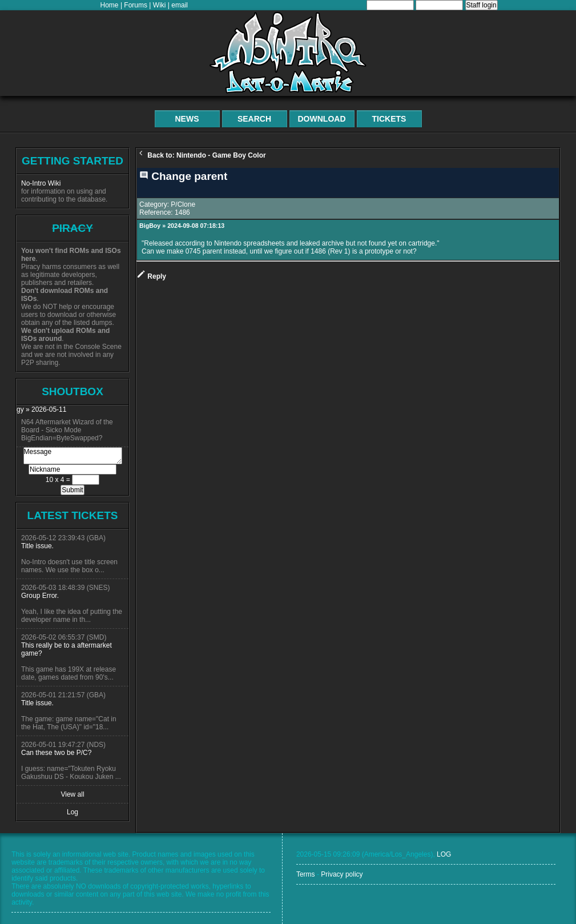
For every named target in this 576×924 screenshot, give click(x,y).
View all (72, 794)
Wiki (160, 5)
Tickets (389, 119)
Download (322, 119)
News (187, 119)
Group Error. (40, 596)
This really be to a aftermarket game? (67, 649)
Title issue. (37, 546)
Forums (136, 5)
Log (72, 812)
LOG (444, 854)
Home (110, 5)
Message (73, 456)
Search (254, 119)
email (180, 5)
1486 (182, 212)
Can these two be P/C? (56, 753)
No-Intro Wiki (41, 183)
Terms (306, 874)
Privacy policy (342, 874)
